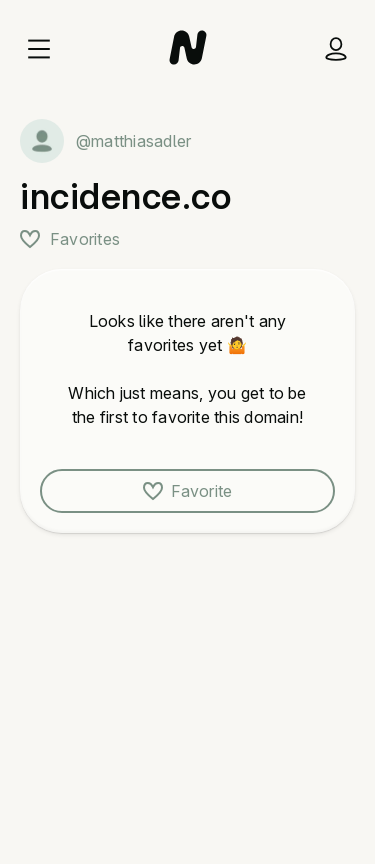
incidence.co (125, 196)
